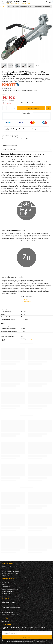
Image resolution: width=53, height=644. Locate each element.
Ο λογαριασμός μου (9, 579)
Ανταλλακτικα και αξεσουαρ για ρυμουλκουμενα (22, 7)
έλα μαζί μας (6, 625)
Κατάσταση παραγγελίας (9, 567)
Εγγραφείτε (27, 637)
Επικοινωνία (6, 576)
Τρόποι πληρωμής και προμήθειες (11, 608)
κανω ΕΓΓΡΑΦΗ (6, 582)
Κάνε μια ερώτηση (9, 150)
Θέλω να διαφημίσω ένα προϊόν (11, 571)
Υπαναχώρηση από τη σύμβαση (10, 615)
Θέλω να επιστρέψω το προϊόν (10, 574)
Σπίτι (9, 7)
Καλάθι (4, 585)
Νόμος (4, 610)
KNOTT (11, 88)
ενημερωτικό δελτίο (8, 596)
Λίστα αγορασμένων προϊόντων (11, 589)
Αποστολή (5, 605)
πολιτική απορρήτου (8, 612)
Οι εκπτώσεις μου (7, 594)
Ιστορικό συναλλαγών (8, 591)
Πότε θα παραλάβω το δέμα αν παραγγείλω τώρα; (24, 129)
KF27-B (28, 299)
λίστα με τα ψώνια (7, 587)
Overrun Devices (28, 302)
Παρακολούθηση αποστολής (10, 569)
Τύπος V (16, 135)
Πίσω (2, 7)
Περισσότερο (33, 339)
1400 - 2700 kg (22, 137)
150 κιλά (28, 139)
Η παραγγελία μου (8, 563)
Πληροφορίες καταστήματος (10, 603)
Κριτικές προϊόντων (10, 146)
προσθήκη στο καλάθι (31, 108)
